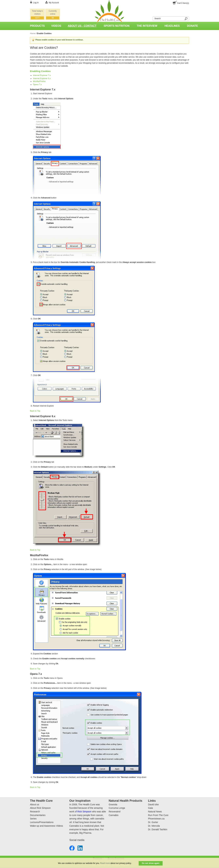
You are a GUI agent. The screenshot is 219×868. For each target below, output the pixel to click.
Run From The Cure (158, 815)
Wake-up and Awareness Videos (46, 826)
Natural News (155, 812)
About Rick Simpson (40, 808)
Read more (105, 863)
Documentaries (38, 815)
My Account (54, 3)
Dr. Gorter (153, 822)
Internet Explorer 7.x (42, 75)
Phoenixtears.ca (156, 819)
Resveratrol (115, 812)
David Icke (153, 804)
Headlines (172, 26)
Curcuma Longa (117, 808)
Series (33, 819)
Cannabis (114, 815)
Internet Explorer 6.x (42, 78)
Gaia (150, 808)
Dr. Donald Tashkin (158, 829)
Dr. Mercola (154, 826)
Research (35, 812)
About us (35, 804)
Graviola (113, 804)
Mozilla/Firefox (39, 81)
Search (151, 18)
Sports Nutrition (117, 26)
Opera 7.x (37, 85)
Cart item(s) (183, 3)
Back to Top (35, 411)
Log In (36, 3)
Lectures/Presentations (42, 822)
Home (33, 33)
